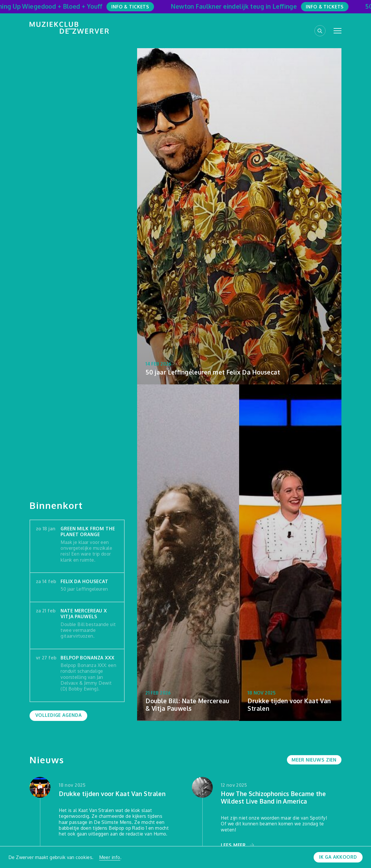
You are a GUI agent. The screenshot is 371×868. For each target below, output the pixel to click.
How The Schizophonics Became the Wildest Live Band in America (273, 798)
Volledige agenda (59, 715)
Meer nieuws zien (314, 760)
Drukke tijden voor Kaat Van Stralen (112, 794)
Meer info (110, 857)
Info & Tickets (133, 7)
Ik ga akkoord (338, 857)
